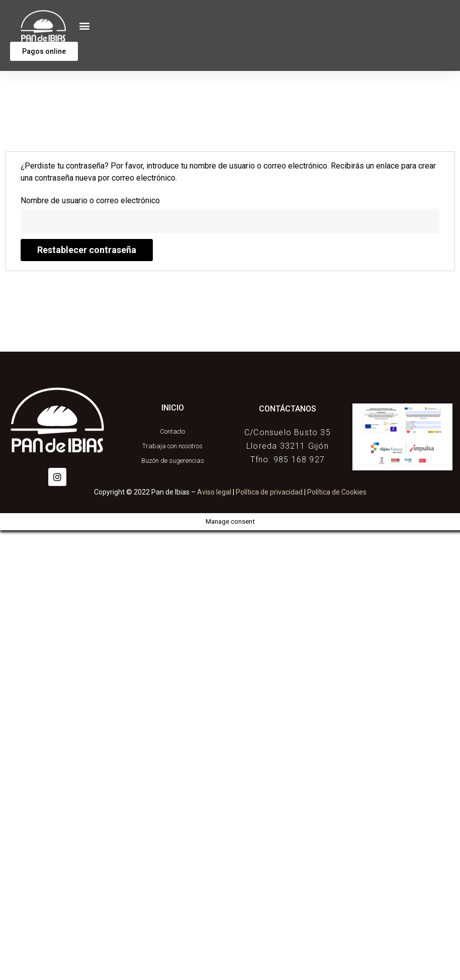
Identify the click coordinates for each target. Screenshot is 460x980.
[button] (84, 26)
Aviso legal (214, 492)
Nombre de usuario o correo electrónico (90, 200)
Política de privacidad (269, 492)
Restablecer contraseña (87, 250)
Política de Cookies (337, 492)
